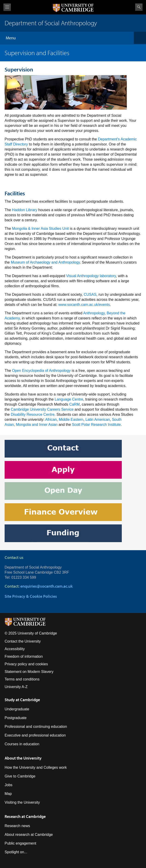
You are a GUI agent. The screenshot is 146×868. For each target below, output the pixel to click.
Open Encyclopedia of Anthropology (42, 371)
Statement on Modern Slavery (29, 672)
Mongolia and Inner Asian (37, 425)
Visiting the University (22, 802)
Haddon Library (25, 210)
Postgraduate (16, 718)
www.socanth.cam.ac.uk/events (84, 305)
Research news (17, 826)
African (51, 420)
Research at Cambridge (25, 816)
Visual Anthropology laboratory (91, 276)
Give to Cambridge (20, 776)
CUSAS (90, 295)
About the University (23, 758)
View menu (7, 7)
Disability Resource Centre (33, 414)
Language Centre (69, 399)
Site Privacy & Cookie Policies (31, 596)
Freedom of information (24, 656)
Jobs (9, 785)
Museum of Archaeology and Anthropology (45, 262)
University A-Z (16, 687)
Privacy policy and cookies (26, 664)
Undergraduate (17, 709)
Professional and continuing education (36, 727)
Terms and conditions (22, 679)
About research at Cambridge (29, 835)
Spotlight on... (16, 852)
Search (139, 7)
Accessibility (15, 649)
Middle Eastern (71, 420)
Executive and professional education (35, 735)
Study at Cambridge (22, 700)
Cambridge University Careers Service (42, 409)
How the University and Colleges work (36, 767)
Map (8, 794)
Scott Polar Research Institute (96, 425)
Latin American (98, 420)
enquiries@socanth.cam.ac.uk (46, 586)
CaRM (74, 404)
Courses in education (22, 744)
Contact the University (23, 641)
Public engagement (20, 843)
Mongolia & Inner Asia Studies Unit (40, 229)
